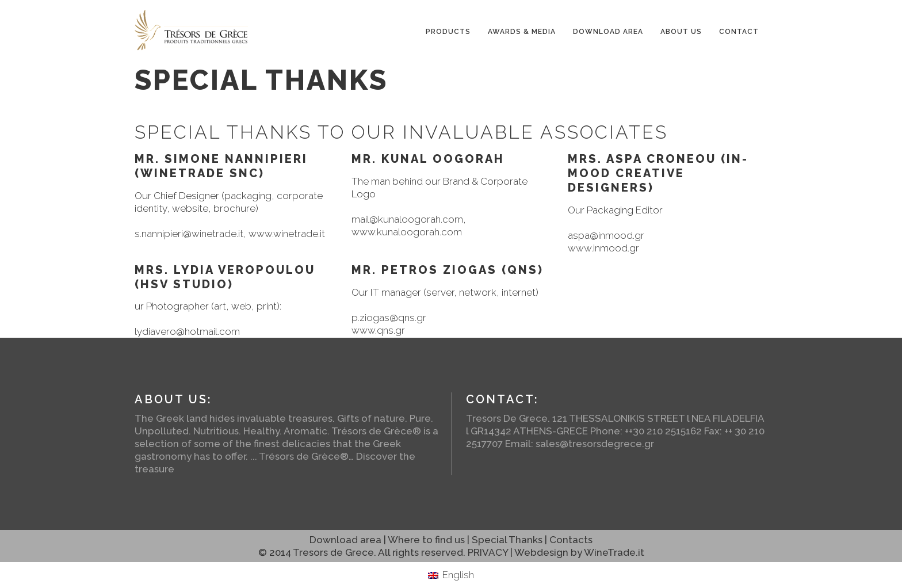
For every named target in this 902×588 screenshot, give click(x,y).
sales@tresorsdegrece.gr (595, 444)
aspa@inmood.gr (606, 235)
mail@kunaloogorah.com (407, 219)
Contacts (571, 540)
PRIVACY (488, 552)
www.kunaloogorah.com (407, 232)
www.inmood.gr (603, 248)
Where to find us (426, 540)
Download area (345, 540)
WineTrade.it (614, 552)
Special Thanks (507, 540)
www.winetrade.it (287, 234)
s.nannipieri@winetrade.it (189, 234)
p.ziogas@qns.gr (389, 318)
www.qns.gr (378, 330)
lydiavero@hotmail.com (187, 331)
